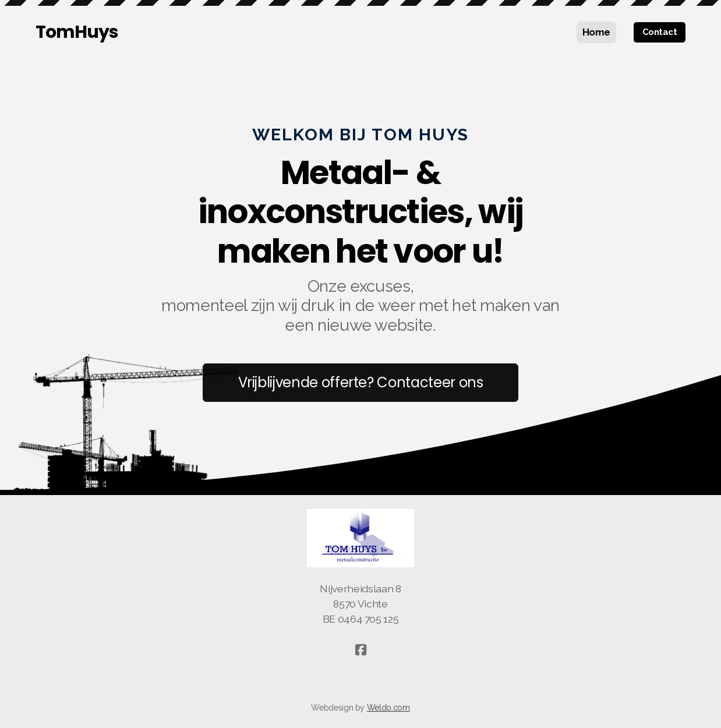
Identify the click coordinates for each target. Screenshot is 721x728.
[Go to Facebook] (360, 650)
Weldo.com (388, 708)
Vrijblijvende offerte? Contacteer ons (361, 382)
